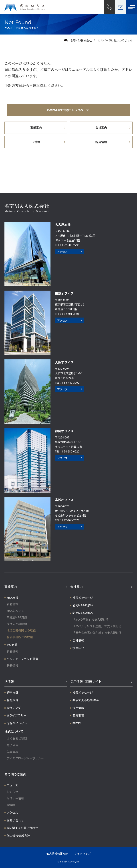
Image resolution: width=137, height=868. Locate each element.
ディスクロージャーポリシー (25, 758)
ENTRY (77, 723)
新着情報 (12, 604)
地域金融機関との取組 (21, 630)
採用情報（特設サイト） (87, 681)
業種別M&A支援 (17, 617)
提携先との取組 (17, 624)
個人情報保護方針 (18, 836)
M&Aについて (15, 611)
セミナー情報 (15, 798)
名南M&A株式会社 (81, 40)
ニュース (12, 785)
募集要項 (78, 715)
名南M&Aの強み (83, 613)
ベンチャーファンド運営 (22, 659)
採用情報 (78, 708)
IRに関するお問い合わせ (22, 828)
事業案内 (11, 587)
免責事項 (12, 752)
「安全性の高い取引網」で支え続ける (97, 633)
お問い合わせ (15, 820)
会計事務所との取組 (20, 637)
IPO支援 (12, 645)
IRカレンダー (15, 708)
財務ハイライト (17, 723)
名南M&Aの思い (83, 605)
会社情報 (78, 640)
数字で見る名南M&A (86, 700)
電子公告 (12, 745)
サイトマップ (83, 853)
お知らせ (12, 792)
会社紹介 (12, 700)
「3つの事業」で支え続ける (91, 619)
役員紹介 (78, 648)
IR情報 (9, 681)
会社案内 (77, 587)
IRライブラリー (17, 715)
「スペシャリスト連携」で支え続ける (97, 626)
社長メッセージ (83, 598)
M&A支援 (13, 598)
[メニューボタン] (131, 7)
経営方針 (12, 692)
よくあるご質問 (17, 739)
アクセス (62, 252)
